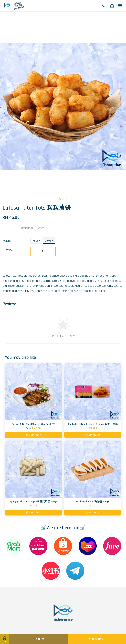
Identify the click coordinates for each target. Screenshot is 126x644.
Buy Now (38, 639)
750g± (36, 241)
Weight (7, 241)
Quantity (7, 250)
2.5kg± (49, 241)
